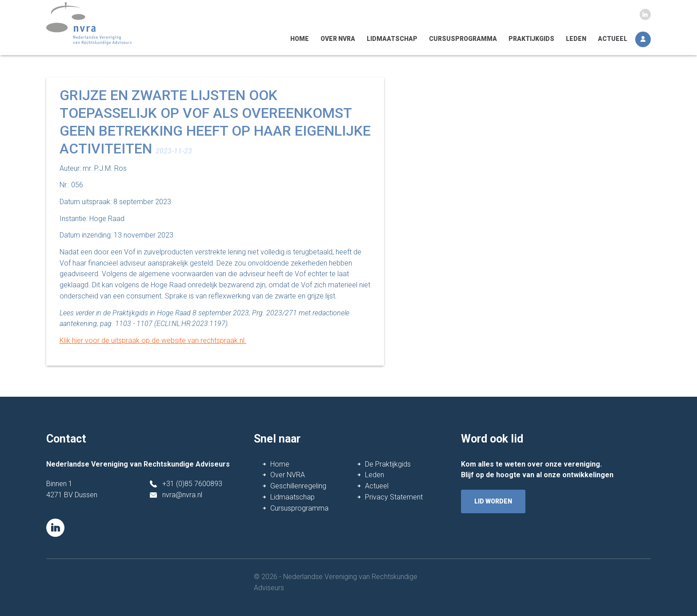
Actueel (613, 39)
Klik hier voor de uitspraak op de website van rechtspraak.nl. (153, 340)
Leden (576, 39)
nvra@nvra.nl (182, 495)
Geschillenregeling (298, 486)
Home (300, 39)
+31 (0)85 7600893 (192, 484)
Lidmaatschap (392, 39)
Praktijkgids (531, 39)
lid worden (493, 501)
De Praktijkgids (388, 464)
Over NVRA (338, 39)
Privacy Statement (394, 497)
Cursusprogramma (463, 39)
